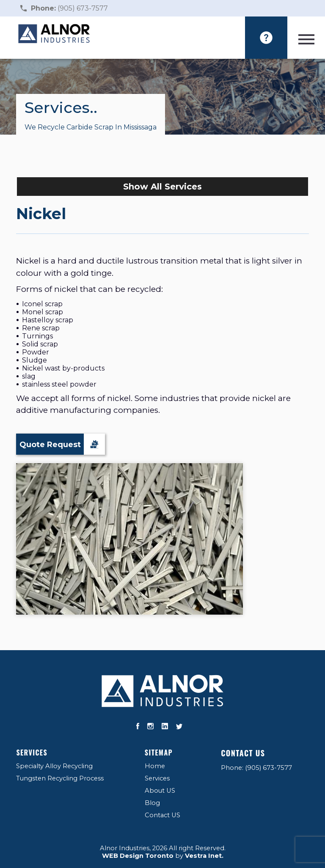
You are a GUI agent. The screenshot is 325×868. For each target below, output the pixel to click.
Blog (152, 803)
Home (155, 766)
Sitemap (159, 753)
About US (160, 791)
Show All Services (162, 187)
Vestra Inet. (204, 856)
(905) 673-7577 (69, 8)
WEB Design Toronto (138, 856)
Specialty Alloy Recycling (54, 766)
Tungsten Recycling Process (60, 778)
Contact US (162, 815)
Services (32, 753)
